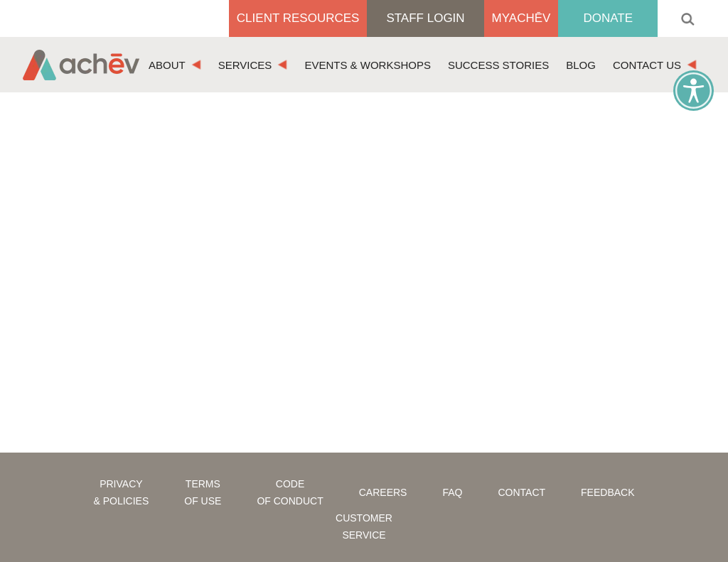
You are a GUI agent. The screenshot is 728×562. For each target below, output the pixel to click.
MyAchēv (521, 18)
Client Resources (298, 18)
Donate (608, 18)
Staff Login (425, 18)
